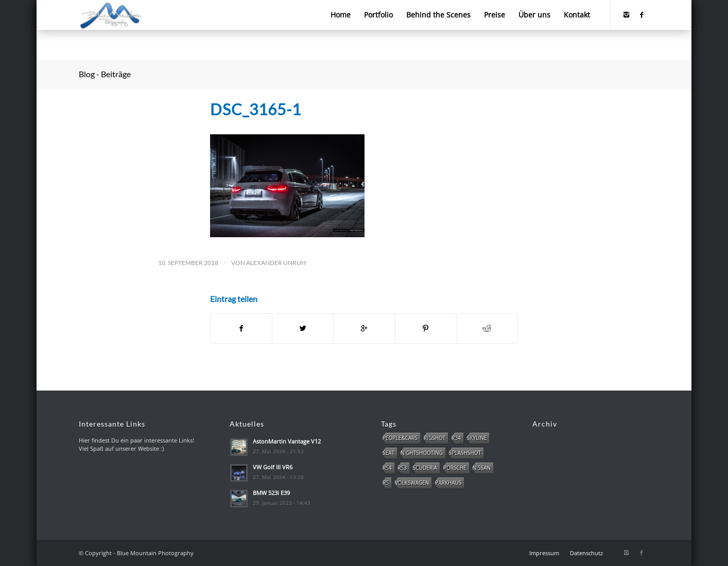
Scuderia (425, 468)
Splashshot (465, 453)
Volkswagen (412, 483)
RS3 (402, 468)
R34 (456, 438)
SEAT (388, 453)
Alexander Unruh (276, 263)
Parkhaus (448, 483)
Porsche (455, 468)
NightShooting (422, 453)
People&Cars (400, 438)
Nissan (482, 468)
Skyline (477, 438)
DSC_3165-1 (256, 109)
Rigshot (435, 438)
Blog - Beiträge (105, 74)
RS (386, 483)
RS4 (387, 468)
